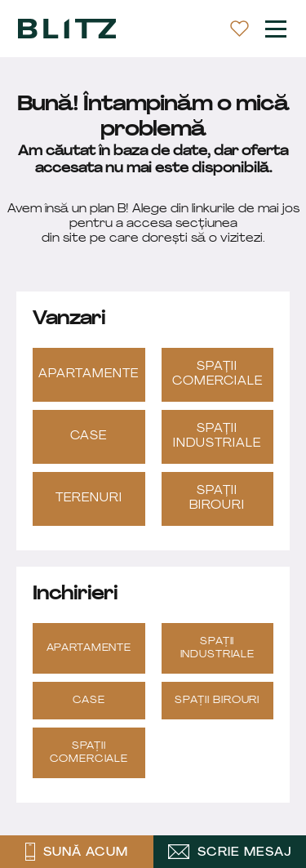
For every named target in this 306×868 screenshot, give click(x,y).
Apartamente (89, 374)
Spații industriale (217, 436)
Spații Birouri (217, 499)
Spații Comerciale (217, 374)
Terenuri (89, 499)
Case (89, 436)
